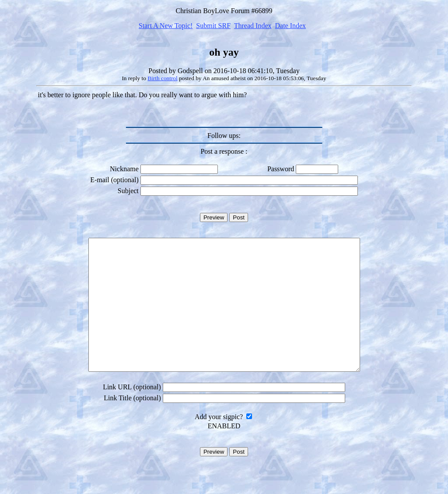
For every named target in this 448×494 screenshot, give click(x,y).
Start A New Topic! (166, 26)
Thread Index (253, 26)
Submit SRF (213, 26)
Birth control (162, 78)
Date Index (290, 26)
